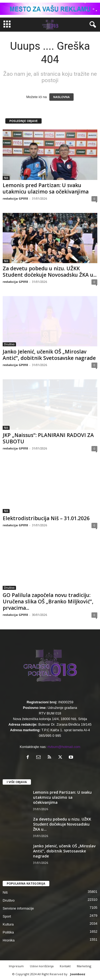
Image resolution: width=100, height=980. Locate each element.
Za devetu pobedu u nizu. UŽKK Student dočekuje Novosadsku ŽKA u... (50, 272)
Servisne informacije (18, 908)
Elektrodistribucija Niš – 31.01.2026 (46, 518)
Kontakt (65, 966)
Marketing (84, 966)
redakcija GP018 (15, 198)
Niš (6, 178)
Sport (7, 916)
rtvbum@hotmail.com (64, 747)
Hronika (9, 940)
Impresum (16, 966)
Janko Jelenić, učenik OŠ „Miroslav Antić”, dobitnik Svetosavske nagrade (49, 355)
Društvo (9, 344)
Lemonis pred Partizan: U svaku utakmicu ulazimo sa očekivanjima (46, 188)
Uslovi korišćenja (42, 966)
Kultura (8, 924)
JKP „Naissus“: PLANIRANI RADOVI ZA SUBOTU (48, 438)
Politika (8, 932)
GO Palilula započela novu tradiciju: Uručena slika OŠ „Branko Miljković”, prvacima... (48, 602)
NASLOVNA (62, 97)
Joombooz (78, 974)
